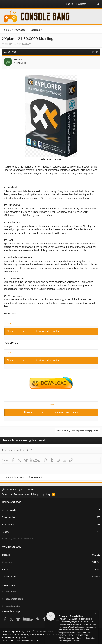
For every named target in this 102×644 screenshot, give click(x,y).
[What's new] (91, 4)
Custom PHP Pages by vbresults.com (20, 641)
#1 (97, 52)
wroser (8, 44)
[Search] (98, 4)
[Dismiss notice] (95, 614)
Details (23, 638)
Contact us (7, 494)
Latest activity (13, 606)
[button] (5, 4)
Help (48, 494)
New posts (11, 592)
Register (31, 331)
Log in (19, 331)
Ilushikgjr (96, 577)
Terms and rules (21, 494)
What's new (9, 586)
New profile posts (14, 599)
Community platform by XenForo (31, 632)
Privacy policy (38, 494)
